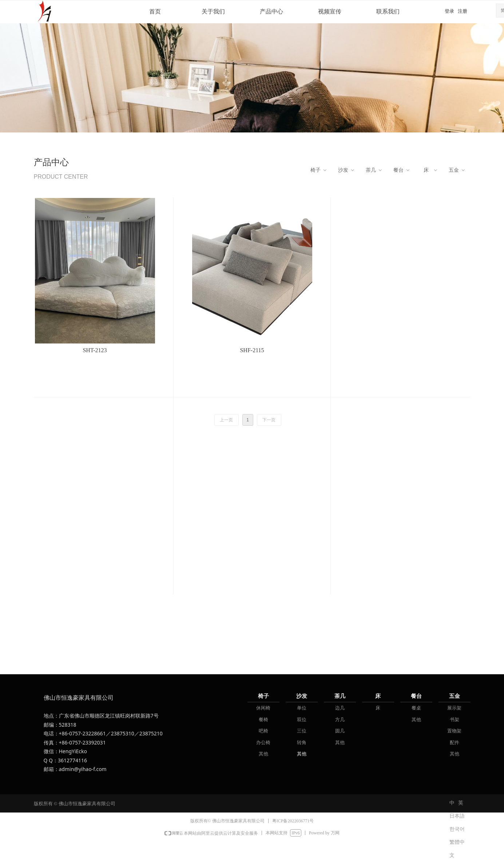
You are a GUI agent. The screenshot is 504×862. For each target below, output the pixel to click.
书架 (455, 720)
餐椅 (263, 720)
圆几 (340, 731)
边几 (340, 708)
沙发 (347, 170)
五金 (457, 170)
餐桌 (416, 708)
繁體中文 (457, 844)
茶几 (374, 170)
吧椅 (263, 731)
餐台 (402, 170)
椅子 (319, 170)
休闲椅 (263, 708)
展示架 (454, 708)
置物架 (454, 731)
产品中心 (271, 11)
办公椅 (263, 742)
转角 (302, 742)
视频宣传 (330, 11)
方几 (340, 720)
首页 (155, 11)
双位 (302, 720)
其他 (263, 754)
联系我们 (388, 11)
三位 (302, 731)
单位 (302, 708)
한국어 (457, 829)
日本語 (457, 816)
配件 (455, 742)
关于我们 (213, 11)
